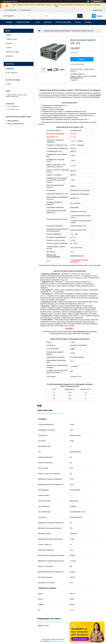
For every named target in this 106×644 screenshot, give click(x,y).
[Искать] (80, 16)
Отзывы (88, 22)
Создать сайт (7, 1)
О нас (38, 22)
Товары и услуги (23, 22)
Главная (9, 22)
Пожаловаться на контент (58, 641)
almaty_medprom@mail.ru (16, 123)
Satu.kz (62, 639)
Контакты (48, 22)
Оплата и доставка (63, 22)
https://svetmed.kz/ (13, 120)
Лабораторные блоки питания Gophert (57, 31)
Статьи (78, 22)
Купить (82, 59)
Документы (10, 56)
